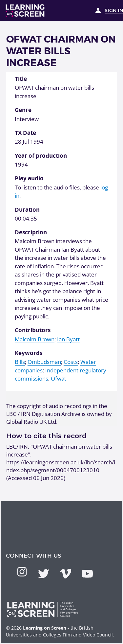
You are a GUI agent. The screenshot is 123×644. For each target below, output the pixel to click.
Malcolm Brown (35, 339)
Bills (20, 362)
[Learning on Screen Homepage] (25, 10)
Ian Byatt (68, 339)
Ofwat (59, 378)
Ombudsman (44, 362)
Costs (71, 362)
